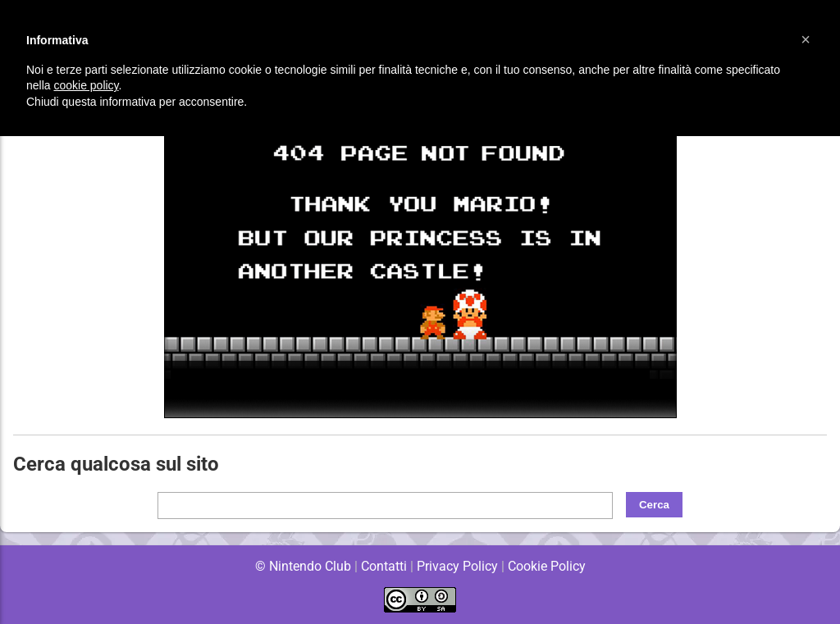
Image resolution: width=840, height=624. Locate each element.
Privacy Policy (457, 566)
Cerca (654, 505)
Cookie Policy (546, 566)
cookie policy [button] (86, 85)
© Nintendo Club (302, 566)
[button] (806, 39)
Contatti (383, 566)
